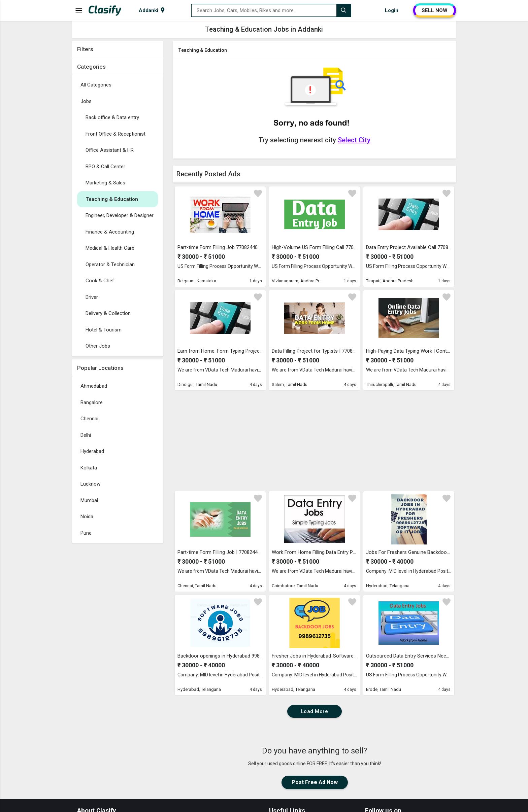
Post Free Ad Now (315, 782)
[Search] (343, 10)
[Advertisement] (118, 647)
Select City (354, 140)
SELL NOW (435, 10)
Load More (315, 711)
